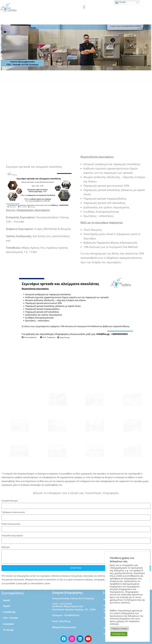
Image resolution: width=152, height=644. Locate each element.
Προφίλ (7, 606)
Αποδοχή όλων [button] (119, 634)
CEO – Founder (11, 618)
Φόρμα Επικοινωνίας (64, 627)
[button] (84, 7)
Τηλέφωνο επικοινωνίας (13, 512)
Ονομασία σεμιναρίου (12, 535)
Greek (120, 2)
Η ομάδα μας (9, 612)
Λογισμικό (8, 624)
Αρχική (6, 600)
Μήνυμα (6, 547)
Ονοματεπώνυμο (10, 501)
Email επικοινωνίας (11, 524)
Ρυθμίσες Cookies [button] (119, 629)
